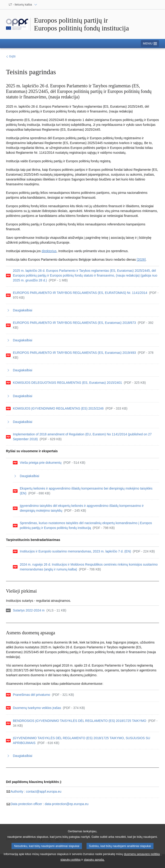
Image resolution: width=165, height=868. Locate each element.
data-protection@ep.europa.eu (47, 804)
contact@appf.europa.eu (34, 792)
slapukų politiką (70, 862)
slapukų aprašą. (94, 862)
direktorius (49, 251)
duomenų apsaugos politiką (142, 857)
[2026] (141, 260)
